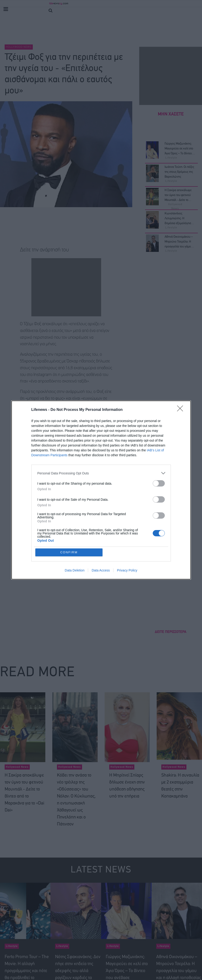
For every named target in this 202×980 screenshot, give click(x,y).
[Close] (182, 410)
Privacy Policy (127, 570)
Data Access (101, 570)
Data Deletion (75, 570)
